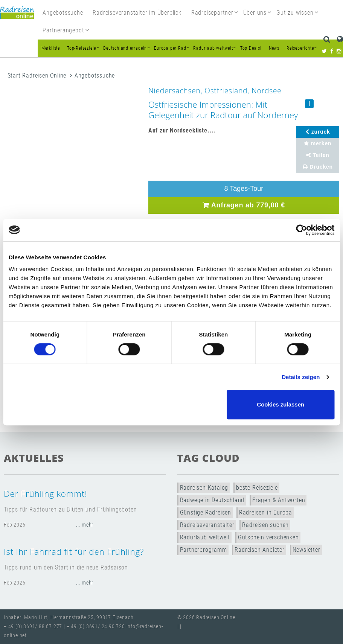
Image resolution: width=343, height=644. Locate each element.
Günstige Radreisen (206, 512)
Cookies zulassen (280, 404)
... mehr (85, 525)
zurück (318, 132)
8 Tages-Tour (244, 189)
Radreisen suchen (265, 525)
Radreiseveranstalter (207, 525)
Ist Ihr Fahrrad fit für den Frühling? (74, 552)
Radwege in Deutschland (212, 500)
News (274, 48)
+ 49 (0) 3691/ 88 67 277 (33, 626)
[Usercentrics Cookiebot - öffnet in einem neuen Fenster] (301, 230)
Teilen (318, 155)
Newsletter (306, 550)
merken (318, 143)
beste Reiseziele (257, 488)
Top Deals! (251, 48)
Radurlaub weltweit (205, 537)
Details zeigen (301, 377)
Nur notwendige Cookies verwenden (170, 404)
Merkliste (51, 48)
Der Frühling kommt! (45, 494)
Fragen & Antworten (279, 500)
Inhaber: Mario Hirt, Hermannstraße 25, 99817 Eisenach (69, 617)
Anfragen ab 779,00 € (244, 205)
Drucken (318, 167)
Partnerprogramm (204, 550)
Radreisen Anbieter (259, 550)
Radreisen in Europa (266, 512)
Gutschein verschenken (268, 537)
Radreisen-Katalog (204, 488)
